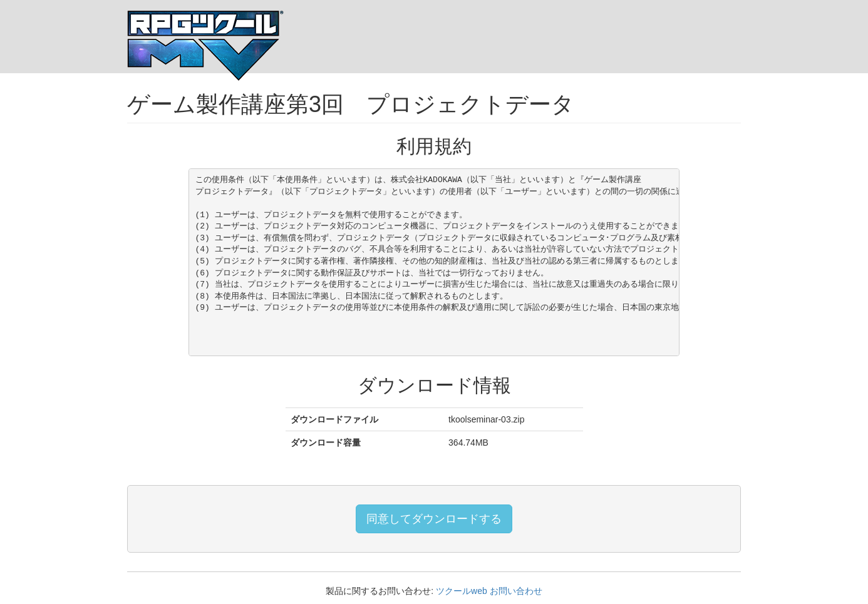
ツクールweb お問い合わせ (489, 591)
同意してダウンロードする (434, 519)
